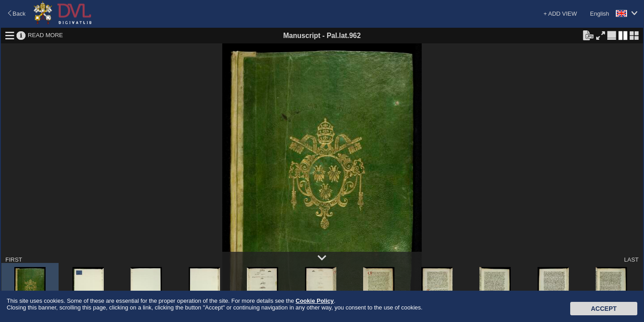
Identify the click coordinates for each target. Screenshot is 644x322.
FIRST (14, 260)
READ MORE (45, 35)
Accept (604, 309)
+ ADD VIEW (560, 14)
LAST (631, 260)
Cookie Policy (315, 301)
